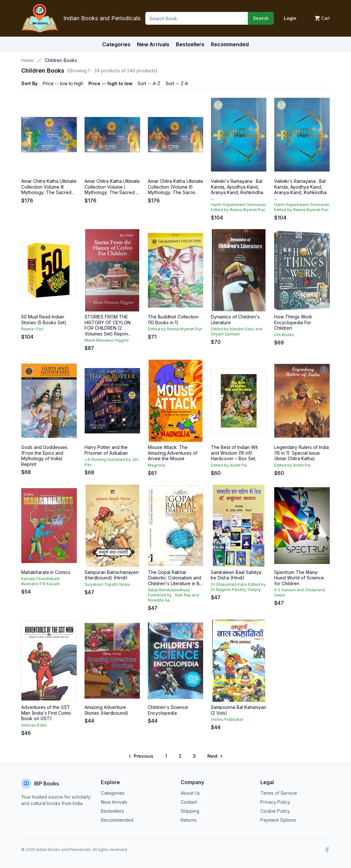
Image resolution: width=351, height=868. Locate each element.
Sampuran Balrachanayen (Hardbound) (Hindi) (112, 575)
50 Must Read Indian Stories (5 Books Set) (44, 320)
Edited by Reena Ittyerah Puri (175, 329)
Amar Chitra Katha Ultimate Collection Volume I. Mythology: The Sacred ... (112, 187)
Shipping (190, 811)
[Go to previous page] (141, 756)
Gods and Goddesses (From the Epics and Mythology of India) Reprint (44, 456)
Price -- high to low (110, 83)
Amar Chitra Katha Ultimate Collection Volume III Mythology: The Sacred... (49, 187)
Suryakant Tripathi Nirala (107, 584)
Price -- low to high (63, 83)
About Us (190, 793)
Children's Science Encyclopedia (168, 710)
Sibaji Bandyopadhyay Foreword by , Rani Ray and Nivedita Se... (173, 595)
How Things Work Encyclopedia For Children (293, 322)
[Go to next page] (215, 756)
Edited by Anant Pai (229, 465)
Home (27, 60)
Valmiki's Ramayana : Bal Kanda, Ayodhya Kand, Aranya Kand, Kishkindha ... (237, 190)
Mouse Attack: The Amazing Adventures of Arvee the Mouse (173, 453)
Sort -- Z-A (177, 83)
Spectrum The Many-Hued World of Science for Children (299, 578)
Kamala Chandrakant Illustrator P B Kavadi (40, 581)
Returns (189, 820)
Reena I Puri (32, 329)
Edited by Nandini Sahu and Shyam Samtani (237, 331)
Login (290, 18)
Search (261, 18)
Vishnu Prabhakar (227, 719)
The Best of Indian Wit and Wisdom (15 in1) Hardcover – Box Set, (234, 453)
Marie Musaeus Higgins (107, 340)
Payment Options (278, 820)
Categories (116, 44)
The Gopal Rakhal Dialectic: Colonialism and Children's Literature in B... (175, 578)
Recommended (117, 820)
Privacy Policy (275, 802)
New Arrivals (114, 802)
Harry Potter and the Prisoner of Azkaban (106, 450)
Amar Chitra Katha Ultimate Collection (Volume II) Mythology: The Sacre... (175, 187)
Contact (189, 802)
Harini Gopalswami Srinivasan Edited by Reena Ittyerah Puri (239, 207)
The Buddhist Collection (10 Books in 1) (173, 320)
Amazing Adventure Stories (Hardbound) (106, 710)
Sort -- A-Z (149, 83)
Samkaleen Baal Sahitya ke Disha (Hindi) (236, 575)
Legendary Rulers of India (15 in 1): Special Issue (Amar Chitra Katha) (301, 453)
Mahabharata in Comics (46, 572)
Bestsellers (113, 811)
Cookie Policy (275, 811)
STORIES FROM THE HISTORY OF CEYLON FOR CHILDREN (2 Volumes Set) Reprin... (108, 325)
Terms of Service (279, 793)
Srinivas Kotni (34, 725)
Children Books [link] (61, 60)
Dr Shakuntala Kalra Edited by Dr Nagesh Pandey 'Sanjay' (238, 587)
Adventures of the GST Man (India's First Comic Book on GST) (46, 713)
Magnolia (157, 465)
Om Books (284, 335)
